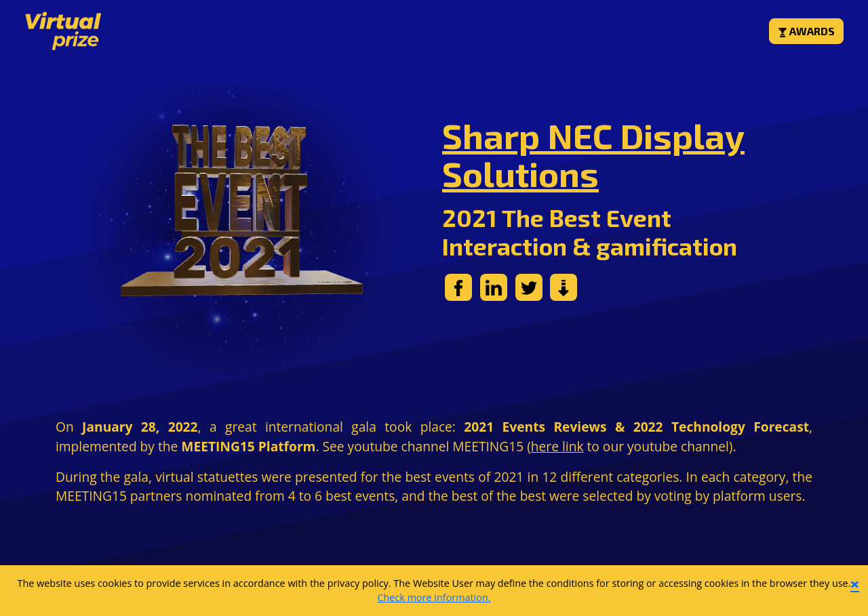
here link (557, 446)
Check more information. (434, 597)
